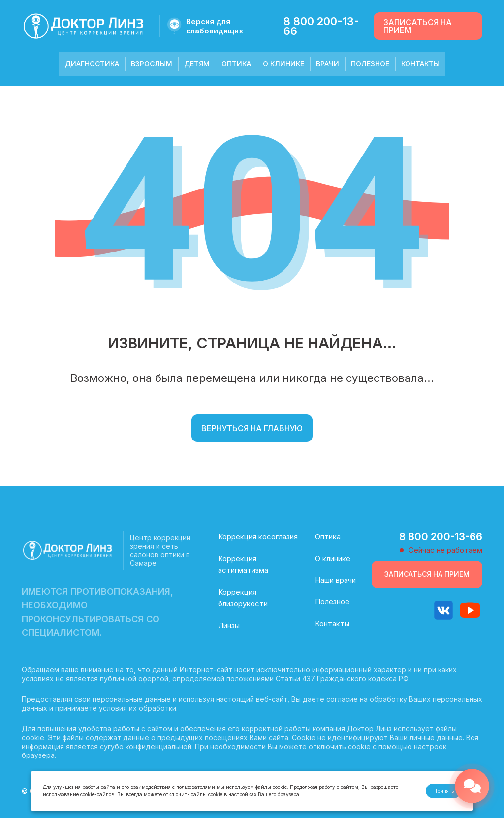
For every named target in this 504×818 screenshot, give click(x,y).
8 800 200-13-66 (321, 26)
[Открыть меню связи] (472, 786)
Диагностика (92, 64)
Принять (443, 791)
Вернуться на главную (252, 428)
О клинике (283, 64)
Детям (197, 64)
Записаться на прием (418, 26)
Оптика (236, 64)
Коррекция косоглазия (258, 537)
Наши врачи (335, 580)
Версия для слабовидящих (215, 26)
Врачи (328, 64)
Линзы (229, 625)
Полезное (370, 64)
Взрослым (152, 64)
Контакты (420, 64)
